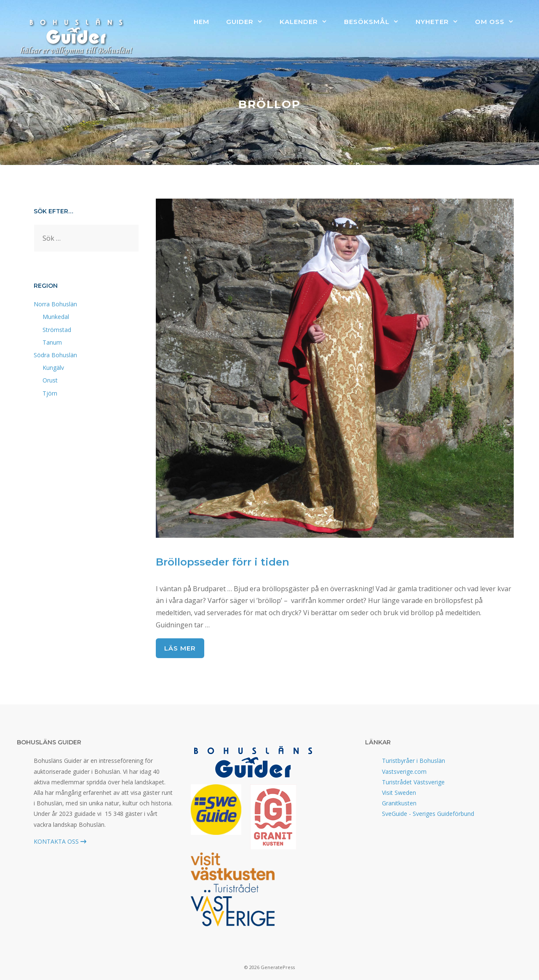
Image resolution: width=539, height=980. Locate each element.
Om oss (499, 22)
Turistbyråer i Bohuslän (414, 761)
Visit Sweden (399, 793)
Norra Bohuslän (55, 304)
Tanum (52, 342)
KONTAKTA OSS (60, 841)
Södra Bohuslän (55, 355)
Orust (50, 380)
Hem (201, 22)
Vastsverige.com (404, 772)
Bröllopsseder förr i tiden (223, 562)
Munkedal (56, 317)
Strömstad (57, 330)
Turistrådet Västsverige (413, 782)
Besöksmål (376, 22)
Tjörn (50, 393)
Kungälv (53, 368)
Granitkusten (399, 803)
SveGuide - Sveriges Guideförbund (428, 814)
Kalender (308, 22)
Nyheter (441, 22)
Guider (249, 22)
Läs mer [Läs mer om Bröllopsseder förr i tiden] (180, 648)
